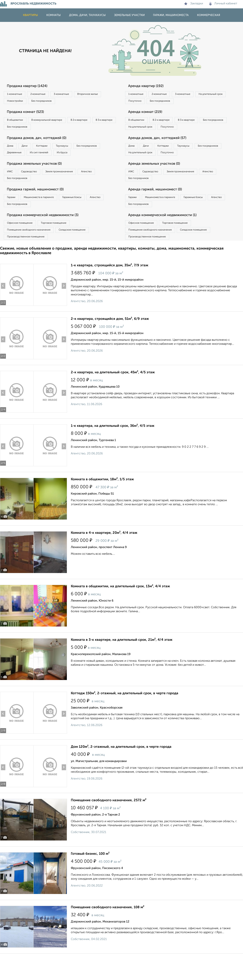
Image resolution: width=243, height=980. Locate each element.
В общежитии (17, 123)
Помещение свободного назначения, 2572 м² (109, 823)
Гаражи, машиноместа (171, 15)
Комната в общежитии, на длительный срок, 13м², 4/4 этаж (120, 609)
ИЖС (12, 187)
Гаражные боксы (85, 215)
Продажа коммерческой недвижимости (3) (48, 235)
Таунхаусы (78, 151)
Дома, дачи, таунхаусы (87, 15)
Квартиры (30, 15)
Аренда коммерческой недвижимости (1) (167, 235)
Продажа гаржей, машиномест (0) (40, 207)
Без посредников (84, 102)
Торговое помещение (63, 243)
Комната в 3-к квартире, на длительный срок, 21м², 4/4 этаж (122, 663)
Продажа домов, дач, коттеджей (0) (41, 143)
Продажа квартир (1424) (31, 86)
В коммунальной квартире (55, 123)
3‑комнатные (74, 94)
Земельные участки (129, 15)
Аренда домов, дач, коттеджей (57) (162, 150)
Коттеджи (53, 151)
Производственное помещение (29, 259)
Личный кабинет (223, 4)
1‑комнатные (17, 94)
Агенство (104, 187)
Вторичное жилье (20, 102)
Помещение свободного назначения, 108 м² (108, 930)
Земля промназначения (71, 187)
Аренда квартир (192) (149, 86)
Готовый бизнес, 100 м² (90, 877)
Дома (12, 151)
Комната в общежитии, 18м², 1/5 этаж (102, 502)
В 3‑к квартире (18, 130)
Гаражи (13, 215)
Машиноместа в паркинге (46, 215)
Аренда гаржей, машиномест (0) (159, 207)
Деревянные (51, 159)
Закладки (194, 4)
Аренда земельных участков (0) (158, 179)
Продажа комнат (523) (29, 114)
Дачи (31, 151)
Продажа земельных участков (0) (39, 179)
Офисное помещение (22, 243)
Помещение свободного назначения (32, 251)
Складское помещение (82, 251)
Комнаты (54, 15)
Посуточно (174, 102)
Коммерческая (209, 15)
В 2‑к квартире (93, 123)
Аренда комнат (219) (149, 114)
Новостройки (52, 102)
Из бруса (14, 166)
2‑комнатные (46, 94)
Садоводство (36, 187)
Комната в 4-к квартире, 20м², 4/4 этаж (104, 556)
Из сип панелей (81, 159)
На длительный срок (143, 102)
